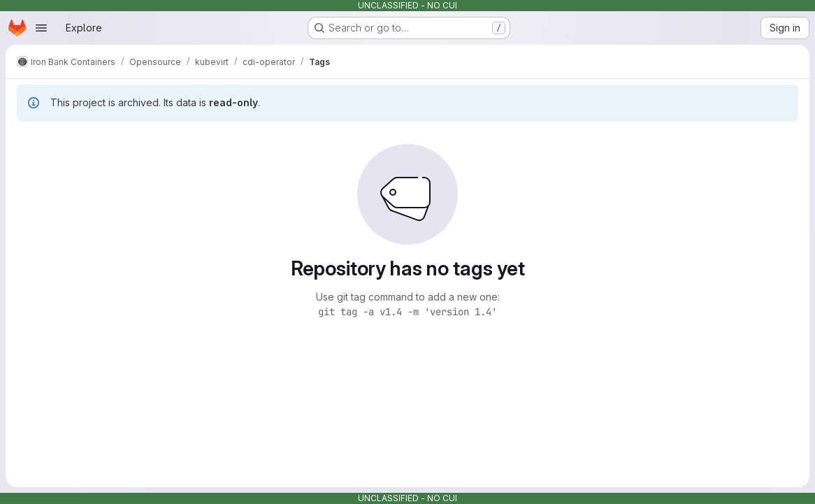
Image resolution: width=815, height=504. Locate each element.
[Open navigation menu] (41, 28)
